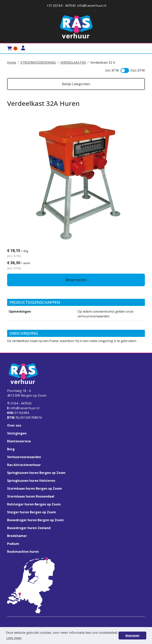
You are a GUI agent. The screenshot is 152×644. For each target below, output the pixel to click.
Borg (11, 449)
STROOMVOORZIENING (38, 62)
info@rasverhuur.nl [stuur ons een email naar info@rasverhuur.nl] (92, 6)
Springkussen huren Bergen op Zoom (36, 473)
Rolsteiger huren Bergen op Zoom (34, 504)
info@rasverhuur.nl (23, 408)
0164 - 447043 (19, 403)
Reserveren (76, 280)
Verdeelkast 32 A (103, 62)
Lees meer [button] (14, 638)
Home (12, 62)
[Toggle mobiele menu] (140, 48)
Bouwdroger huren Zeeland (29, 528)
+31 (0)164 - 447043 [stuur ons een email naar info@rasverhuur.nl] (61, 6)
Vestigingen (17, 433)
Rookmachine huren (23, 552)
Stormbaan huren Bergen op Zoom (35, 488)
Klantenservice (19, 441)
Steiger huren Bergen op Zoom (32, 512)
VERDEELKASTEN (73, 62)
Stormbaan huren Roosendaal (31, 496)
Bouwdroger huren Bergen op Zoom (35, 520)
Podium (13, 544)
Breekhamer (17, 536)
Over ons (14, 425)
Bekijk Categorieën (76, 84)
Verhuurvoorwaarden (24, 457)
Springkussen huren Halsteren (31, 481)
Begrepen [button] (132, 635)
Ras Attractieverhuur (24, 465)
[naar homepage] (76, 27)
